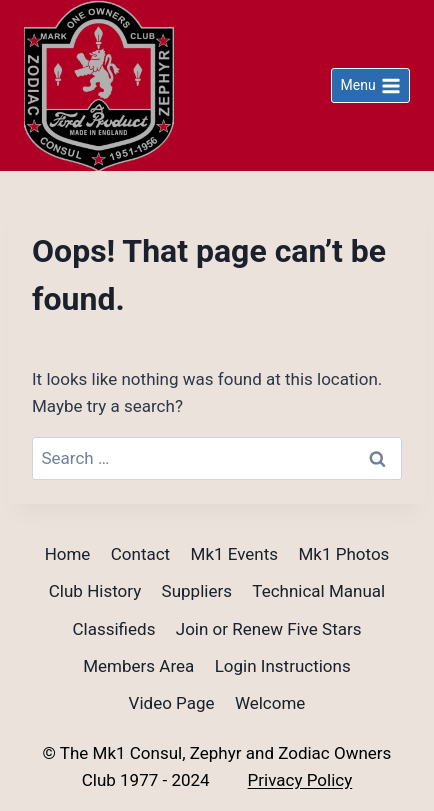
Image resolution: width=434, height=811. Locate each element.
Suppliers (197, 591)
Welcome (270, 703)
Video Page (172, 703)
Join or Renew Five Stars (269, 629)
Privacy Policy (300, 780)
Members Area (138, 666)
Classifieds (113, 629)
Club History (95, 591)
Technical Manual (318, 591)
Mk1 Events (235, 554)
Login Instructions (283, 666)
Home (68, 554)
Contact (140, 554)
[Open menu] (370, 86)
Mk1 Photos (343, 554)
